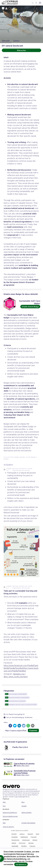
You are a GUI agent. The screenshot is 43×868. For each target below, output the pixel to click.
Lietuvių (22, 834)
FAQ (4, 806)
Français (32, 846)
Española (15, 837)
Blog (23, 802)
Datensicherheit (27, 813)
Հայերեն (15, 846)
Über (4, 802)
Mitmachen (21, 50)
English (14, 834)
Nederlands (24, 837)
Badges (16, 41)
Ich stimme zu (21, 865)
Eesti (38, 834)
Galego (14, 843)
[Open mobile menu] (40, 3)
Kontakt (24, 806)
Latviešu (31, 843)
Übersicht (6, 41)
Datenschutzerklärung (10, 813)
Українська (26, 840)
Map (4, 823)
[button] (10, 726)
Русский (34, 837)
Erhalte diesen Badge (30, 307)
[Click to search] (33, 3)
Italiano (35, 840)
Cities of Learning (8, 827)
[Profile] (36, 3)
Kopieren (33, 730)
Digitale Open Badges (28, 823)
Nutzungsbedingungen (10, 816)
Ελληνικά (22, 843)
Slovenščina (15, 840)
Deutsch (30, 834)
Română (24, 846)
